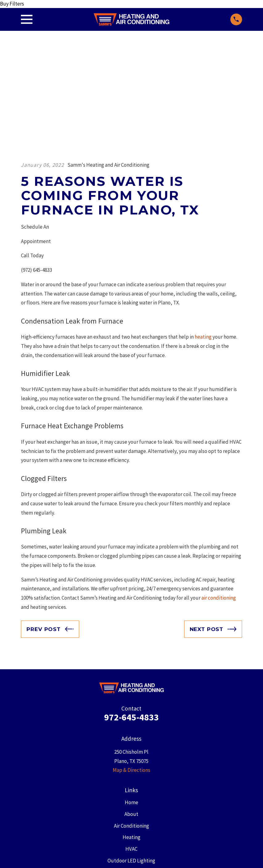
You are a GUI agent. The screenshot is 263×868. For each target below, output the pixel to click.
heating (203, 232)
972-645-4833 (131, 612)
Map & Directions (131, 665)
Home (131, 698)
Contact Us (131, 779)
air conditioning (218, 493)
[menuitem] (29, 855)
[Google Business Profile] (93, 811)
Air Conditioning (131, 721)
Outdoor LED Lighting (131, 756)
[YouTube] (139, 811)
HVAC (131, 744)
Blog (131, 768)
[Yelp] (155, 811)
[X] (124, 811)
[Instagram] (170, 811)
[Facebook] (108, 811)
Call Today (32, 151)
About (131, 709)
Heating (131, 732)
